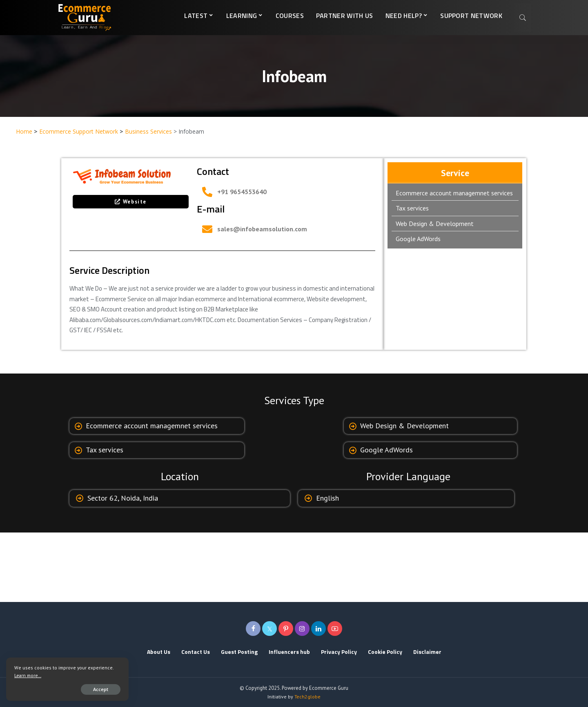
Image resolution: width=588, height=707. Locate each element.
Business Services (148, 131)
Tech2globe (307, 697)
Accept (101, 689)
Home (24, 131)
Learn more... (28, 675)
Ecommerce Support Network (79, 131)
